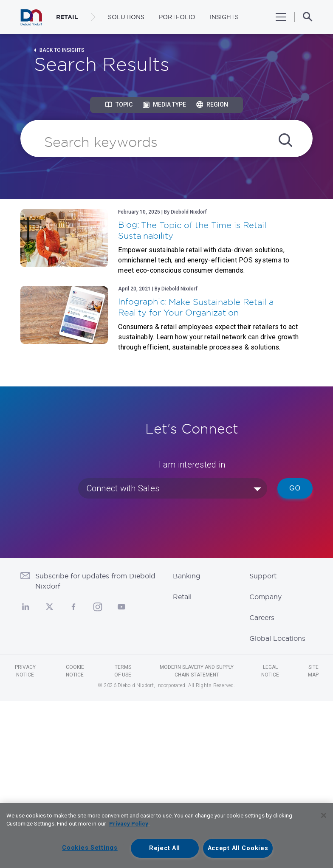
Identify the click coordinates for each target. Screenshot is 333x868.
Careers (262, 617)
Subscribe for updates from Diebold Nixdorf (95, 581)
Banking (187, 576)
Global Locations (277, 638)
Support (263, 576)
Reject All (165, 848)
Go (295, 488)
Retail (182, 597)
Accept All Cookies (238, 848)
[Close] (324, 815)
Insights (224, 17)
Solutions (126, 17)
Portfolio (177, 17)
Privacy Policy (129, 824)
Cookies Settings (90, 848)
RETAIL (67, 17)
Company (265, 597)
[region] (166, 836)
